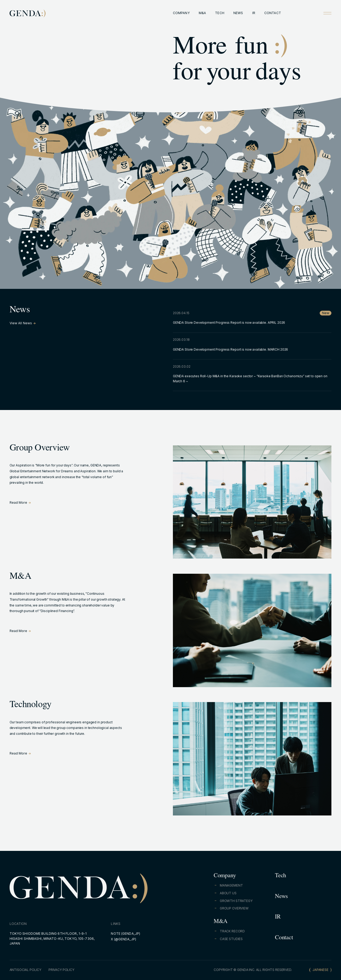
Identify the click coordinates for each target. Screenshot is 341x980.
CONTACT (273, 13)
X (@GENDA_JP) (123, 939)
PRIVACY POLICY (61, 970)
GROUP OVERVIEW (234, 908)
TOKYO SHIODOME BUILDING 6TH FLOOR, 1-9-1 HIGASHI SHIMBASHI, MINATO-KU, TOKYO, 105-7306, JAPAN (52, 938)
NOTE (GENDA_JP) (125, 934)
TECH (220, 13)
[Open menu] (327, 13)
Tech (281, 876)
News (281, 897)
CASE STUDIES (231, 939)
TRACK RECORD (232, 931)
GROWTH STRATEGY (236, 901)
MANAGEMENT (231, 885)
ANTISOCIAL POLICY (26, 970)
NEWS (238, 13)
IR (254, 13)
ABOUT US (228, 893)
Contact (284, 938)
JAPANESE (320, 970)
